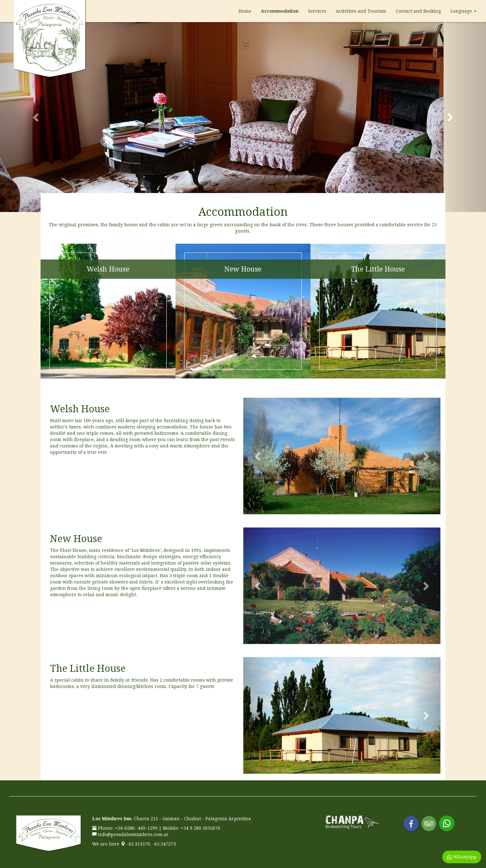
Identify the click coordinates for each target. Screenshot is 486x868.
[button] (36, 117)
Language (464, 11)
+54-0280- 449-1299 (136, 828)
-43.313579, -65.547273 (148, 844)
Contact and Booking (418, 11)
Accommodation (280, 11)
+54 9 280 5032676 (200, 828)
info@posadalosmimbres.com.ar (133, 834)
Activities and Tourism (361, 11)
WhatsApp (462, 857)
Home (245, 11)
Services (317, 11)
